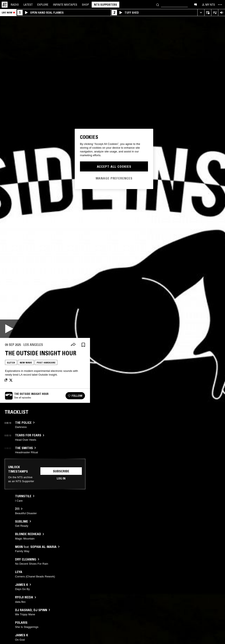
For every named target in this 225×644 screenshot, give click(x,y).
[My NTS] (208, 5)
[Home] (5, 5)
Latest (28, 5)
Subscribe (61, 471)
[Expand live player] (201, 13)
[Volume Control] (222, 13)
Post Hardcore (46, 363)
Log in (61, 478)
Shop (85, 5)
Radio (15, 5)
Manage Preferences (114, 178)
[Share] (73, 345)
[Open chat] (195, 4)
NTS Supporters (105, 5)
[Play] (9, 329)
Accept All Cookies (114, 166)
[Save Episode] (83, 345)
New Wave (26, 363)
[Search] (158, 5)
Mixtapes (65, 5)
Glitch (11, 363)
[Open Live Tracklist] (215, 13)
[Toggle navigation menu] (220, 5)
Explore (43, 5)
